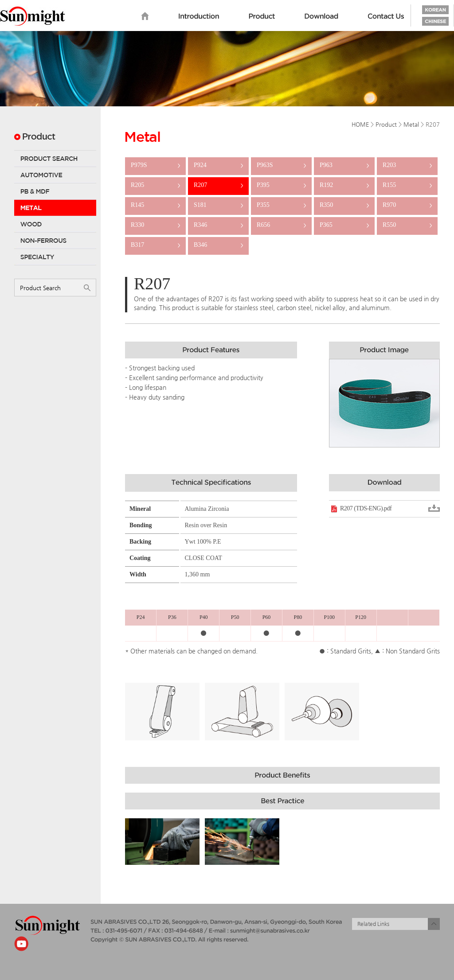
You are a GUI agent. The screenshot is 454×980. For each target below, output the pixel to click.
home (145, 16)
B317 (155, 245)
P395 (281, 185)
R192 (344, 185)
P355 (281, 205)
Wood (55, 224)
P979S (155, 165)
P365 (344, 225)
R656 (281, 225)
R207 (218, 185)
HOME (360, 124)
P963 (344, 165)
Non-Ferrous (55, 241)
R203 (407, 165)
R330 (155, 225)
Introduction (199, 16)
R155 (407, 185)
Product (262, 16)
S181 (218, 205)
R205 (155, 185)
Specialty (55, 257)
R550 (407, 225)
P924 (218, 165)
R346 (218, 225)
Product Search (55, 159)
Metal (55, 208)
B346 (218, 245)
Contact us (386, 16)
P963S (281, 165)
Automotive (55, 175)
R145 (155, 205)
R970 (407, 205)
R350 (344, 205)
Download (321, 16)
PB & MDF (55, 191)
